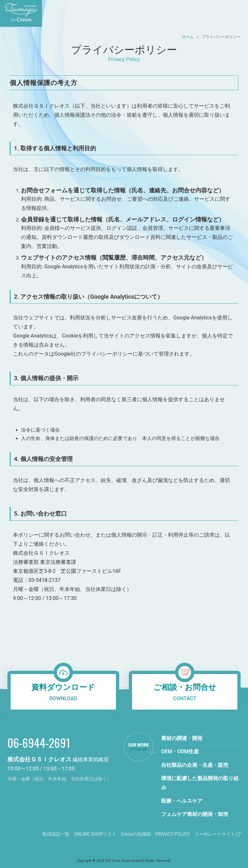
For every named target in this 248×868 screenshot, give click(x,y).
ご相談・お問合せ (185, 693)
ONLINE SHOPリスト (95, 834)
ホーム (188, 37)
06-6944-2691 (39, 742)
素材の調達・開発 (182, 738)
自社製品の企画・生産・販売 (195, 765)
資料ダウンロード (63, 693)
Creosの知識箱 (136, 834)
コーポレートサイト (217, 834)
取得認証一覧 (56, 834)
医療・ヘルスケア (182, 801)
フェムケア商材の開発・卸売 (195, 814)
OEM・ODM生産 (180, 751)
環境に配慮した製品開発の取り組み (200, 783)
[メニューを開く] (239, 13)
